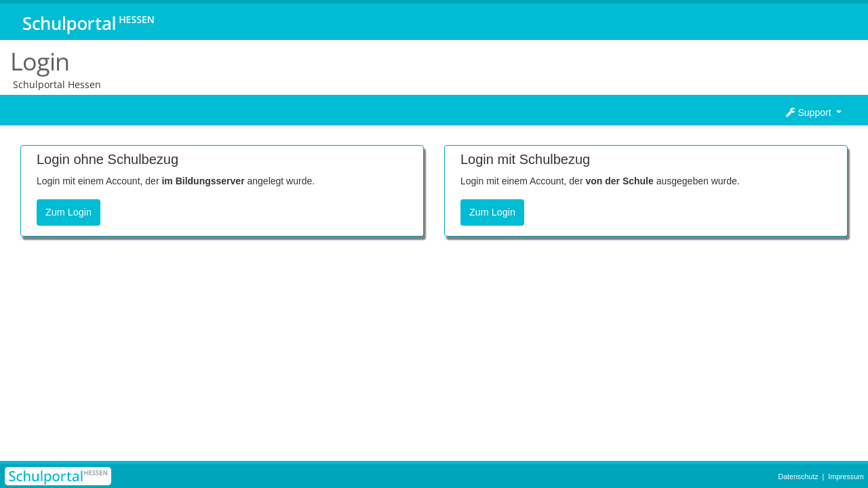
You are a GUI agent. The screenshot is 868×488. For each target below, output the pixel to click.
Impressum (846, 476)
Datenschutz (798, 476)
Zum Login (68, 212)
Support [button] (810, 113)
